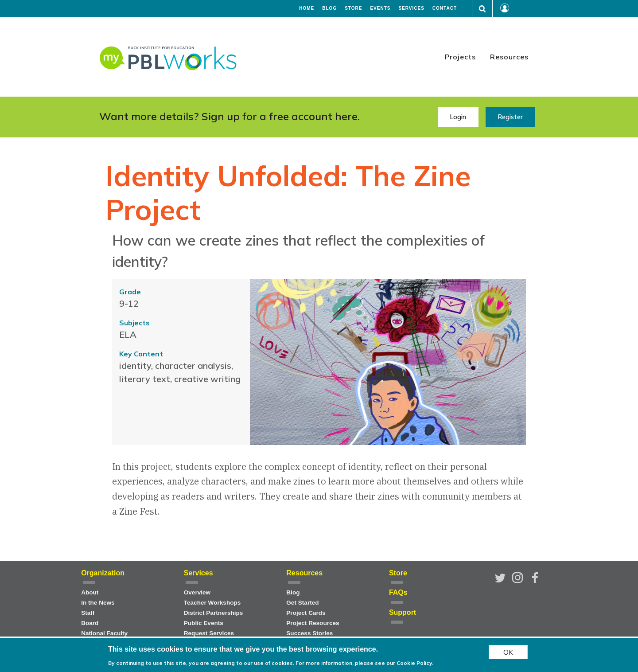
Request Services (209, 633)
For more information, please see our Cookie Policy (364, 665)
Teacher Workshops (212, 603)
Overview (197, 592)
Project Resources (313, 623)
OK (508, 654)
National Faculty (104, 633)
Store (353, 8)
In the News (98, 603)
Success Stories (309, 633)
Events (380, 8)
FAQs (398, 592)
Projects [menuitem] (460, 57)
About (90, 592)
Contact (445, 8)
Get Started (302, 603)
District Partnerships (214, 613)
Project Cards (306, 613)
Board (90, 623)
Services (411, 8)
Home (307, 8)
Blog (329, 8)
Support (403, 612)
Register (510, 117)
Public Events (204, 623)
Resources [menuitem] (509, 57)
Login (458, 117)
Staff (88, 613)
